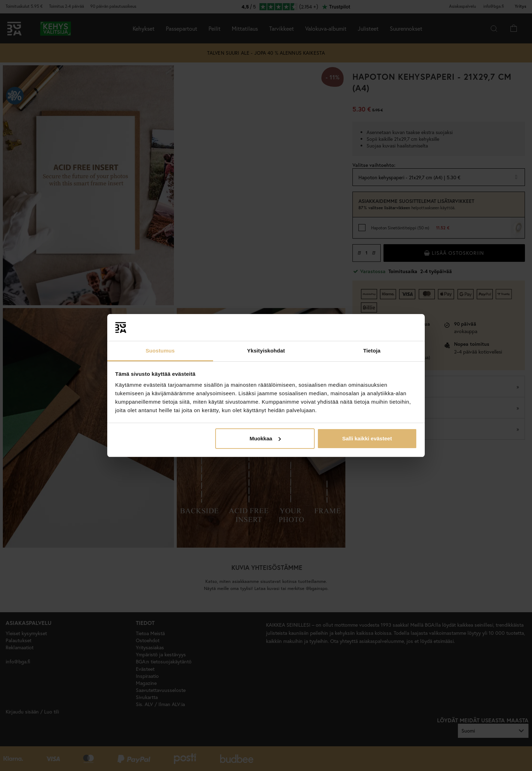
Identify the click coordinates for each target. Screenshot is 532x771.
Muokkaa (265, 438)
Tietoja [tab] (372, 351)
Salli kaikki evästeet (367, 438)
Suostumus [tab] (160, 351)
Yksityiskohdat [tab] (266, 351)
